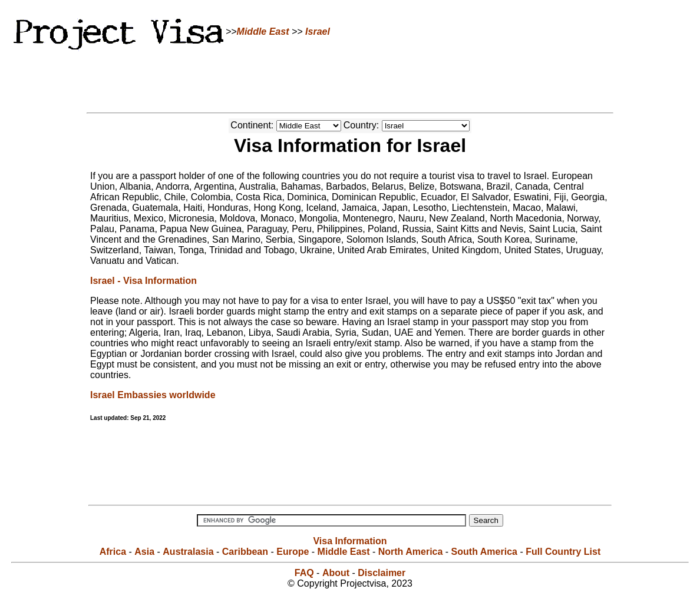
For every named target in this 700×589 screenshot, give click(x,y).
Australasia (188, 552)
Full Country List (563, 552)
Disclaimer (382, 573)
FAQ (304, 573)
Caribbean (245, 552)
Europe (293, 552)
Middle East (263, 32)
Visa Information (350, 541)
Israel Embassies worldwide (153, 395)
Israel (318, 32)
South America (484, 552)
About (336, 573)
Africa (113, 552)
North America (411, 552)
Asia (144, 552)
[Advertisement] (350, 80)
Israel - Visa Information (143, 281)
